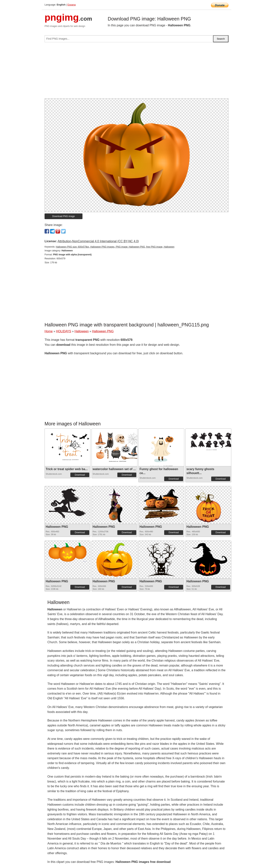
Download (80, 475)
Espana (72, 5)
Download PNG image (64, 216)
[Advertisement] (136, 72)
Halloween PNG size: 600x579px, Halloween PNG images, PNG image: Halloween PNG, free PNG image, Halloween (115, 247)
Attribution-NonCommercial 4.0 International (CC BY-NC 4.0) (98, 241)
